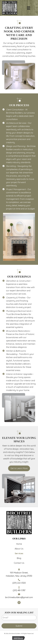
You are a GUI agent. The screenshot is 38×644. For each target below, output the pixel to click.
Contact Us (19, 563)
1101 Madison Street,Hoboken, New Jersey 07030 (19, 574)
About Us (19, 549)
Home (19, 544)
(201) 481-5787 (19, 590)
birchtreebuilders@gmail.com (19, 597)
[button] (19, 603)
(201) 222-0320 (19, 583)
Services (19, 553)
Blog (19, 558)
